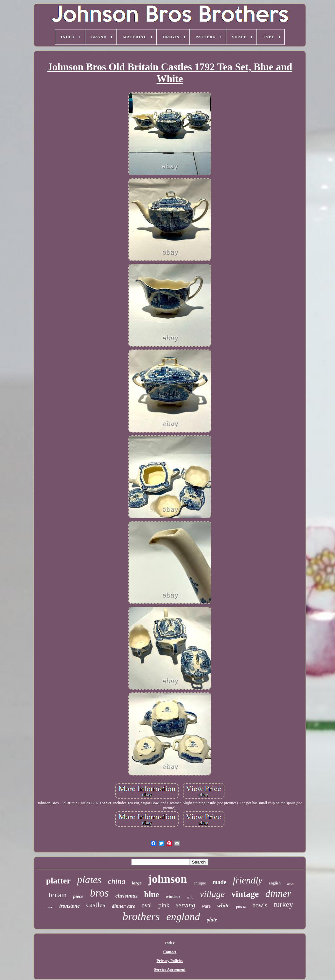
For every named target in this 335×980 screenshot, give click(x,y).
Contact (170, 952)
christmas (127, 896)
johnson (168, 879)
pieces (241, 906)
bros (99, 893)
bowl (290, 884)
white (223, 906)
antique (200, 883)
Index (170, 943)
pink (164, 905)
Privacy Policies (170, 961)
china (117, 881)
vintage (245, 894)
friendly (248, 880)
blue (152, 894)
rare (50, 907)
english (275, 883)
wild (190, 897)
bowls (260, 905)
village (212, 894)
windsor (173, 896)
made (220, 882)
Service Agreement (170, 970)
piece (78, 896)
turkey (283, 905)
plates (89, 880)
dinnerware (123, 906)
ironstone (69, 906)
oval (147, 905)
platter (58, 881)
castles (96, 905)
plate (212, 920)
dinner (278, 893)
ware (206, 906)
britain (58, 895)
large (137, 883)
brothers (141, 916)
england (183, 917)
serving (186, 905)
